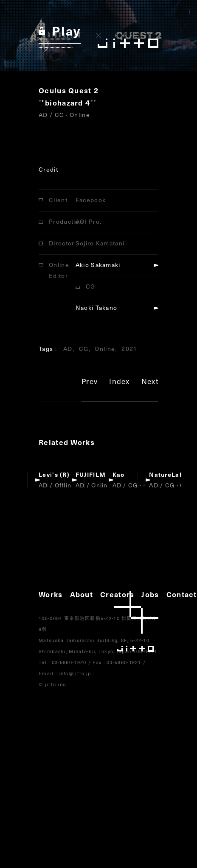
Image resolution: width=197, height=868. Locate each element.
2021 (129, 349)
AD (68, 349)
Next (150, 383)
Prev (90, 383)
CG (84, 349)
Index (120, 383)
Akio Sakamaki (98, 265)
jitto (136, 622)
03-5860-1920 (69, 662)
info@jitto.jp (75, 673)
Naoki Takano (97, 307)
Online (105, 349)
